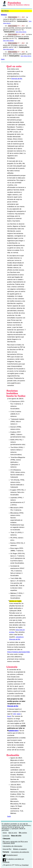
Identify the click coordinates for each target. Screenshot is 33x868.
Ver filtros (5, 11)
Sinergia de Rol (17, 79)
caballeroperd (13, 731)
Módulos (4, 15)
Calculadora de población (20, 852)
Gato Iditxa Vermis (21, 32)
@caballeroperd (12, 855)
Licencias (6, 836)
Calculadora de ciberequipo (12, 846)
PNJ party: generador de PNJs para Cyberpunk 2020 (15, 842)
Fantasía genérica (22, 21)
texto (19, 714)
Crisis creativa (12, 17)
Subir (3, 59)
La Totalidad (24, 865)
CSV (14, 714)
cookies (23, 833)
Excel (9, 716)
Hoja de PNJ (7, 849)
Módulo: (20, 849)
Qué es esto (13, 833)
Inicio (5, 833)
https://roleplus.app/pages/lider (19, 652)
